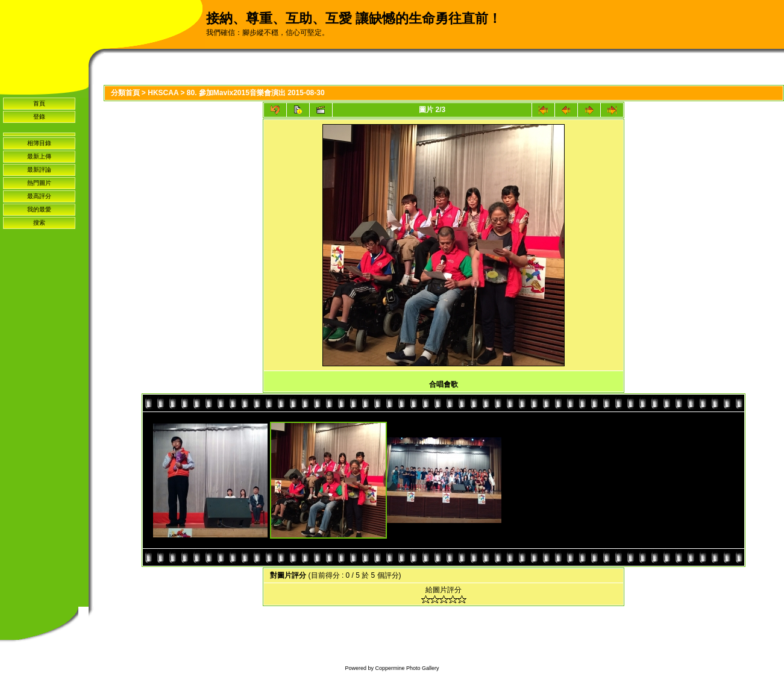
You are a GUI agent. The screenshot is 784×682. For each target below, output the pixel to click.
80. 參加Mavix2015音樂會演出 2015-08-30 (256, 93)
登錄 (39, 117)
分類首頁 (125, 93)
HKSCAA (163, 93)
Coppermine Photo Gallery (407, 668)
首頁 (39, 103)
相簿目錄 (39, 143)
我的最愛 (39, 209)
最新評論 (39, 170)
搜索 (39, 223)
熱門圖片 (39, 183)
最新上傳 (39, 156)
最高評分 (39, 196)
